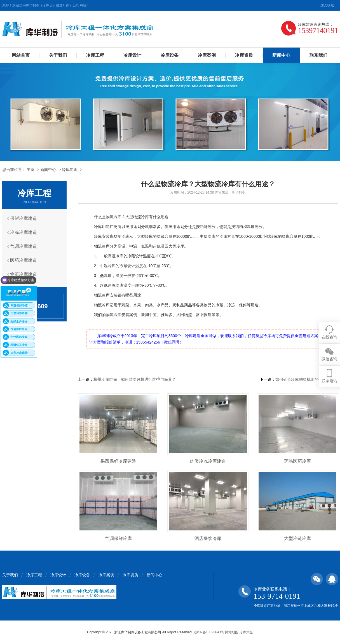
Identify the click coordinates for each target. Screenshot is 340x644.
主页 (31, 170)
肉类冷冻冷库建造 (208, 461)
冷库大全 (246, 632)
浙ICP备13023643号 (209, 632)
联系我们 (318, 55)
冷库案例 (207, 55)
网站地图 (232, 632)
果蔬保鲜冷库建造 (118, 461)
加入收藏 (327, 5)
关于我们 (58, 55)
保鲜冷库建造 (25, 218)
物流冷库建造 (25, 274)
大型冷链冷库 (297, 538)
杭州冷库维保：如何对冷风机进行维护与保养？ (135, 379)
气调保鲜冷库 (118, 538)
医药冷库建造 (25, 260)
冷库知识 (70, 170)
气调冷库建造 (25, 246)
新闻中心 (48, 170)
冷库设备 (170, 55)
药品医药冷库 (297, 461)
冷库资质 (244, 55)
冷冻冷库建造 (25, 232)
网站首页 (21, 55)
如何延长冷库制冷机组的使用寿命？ (307, 379)
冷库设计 (132, 55)
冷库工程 (95, 55)
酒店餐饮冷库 (208, 538)
